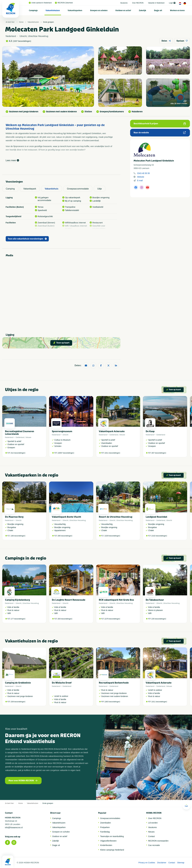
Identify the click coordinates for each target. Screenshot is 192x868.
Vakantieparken (75, 10)
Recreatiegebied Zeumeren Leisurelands (20, 433)
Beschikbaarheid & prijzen (160, 124)
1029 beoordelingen (112, 536)
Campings (33, 10)
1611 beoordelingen (112, 453)
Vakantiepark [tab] (30, 189)
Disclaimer (162, 863)
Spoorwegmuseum (62, 431)
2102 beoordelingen (159, 536)
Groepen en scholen (99, 10)
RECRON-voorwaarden (158, 841)
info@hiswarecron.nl (14, 827)
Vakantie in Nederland (156, 3)
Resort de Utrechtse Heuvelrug (116, 517)
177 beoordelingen (18, 619)
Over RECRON (138, 3)
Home (21, 22)
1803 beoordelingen (112, 702)
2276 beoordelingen (112, 619)
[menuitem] (33, 10)
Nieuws (151, 832)
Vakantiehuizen (53, 10)
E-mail (140, 180)
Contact (152, 836)
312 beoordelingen (18, 453)
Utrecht (65, 435)
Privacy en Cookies (147, 863)
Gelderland (20, 437)
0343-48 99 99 (143, 173)
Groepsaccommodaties (110, 818)
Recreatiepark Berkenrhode (114, 683)
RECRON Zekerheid (64, 3)
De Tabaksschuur (155, 600)
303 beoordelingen (65, 619)
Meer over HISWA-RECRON (23, 781)
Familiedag (105, 832)
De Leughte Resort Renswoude (69, 600)
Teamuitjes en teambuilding (112, 836)
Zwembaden (106, 823)
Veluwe (28, 437)
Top (186, 805)
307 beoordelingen (159, 453)
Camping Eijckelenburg (17, 600)
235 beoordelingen (159, 619)
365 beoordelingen (65, 536)
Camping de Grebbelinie (18, 683)
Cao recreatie (154, 845)
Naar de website (160, 133)
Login (172, 3)
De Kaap (150, 431)
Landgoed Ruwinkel (156, 517)
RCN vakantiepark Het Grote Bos (116, 600)
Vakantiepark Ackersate (112, 431)
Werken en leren (177, 10)
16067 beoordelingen (66, 453)
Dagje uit (158, 10)
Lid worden (153, 823)
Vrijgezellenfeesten (108, 841)
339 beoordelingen (18, 702)
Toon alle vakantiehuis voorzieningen (27, 239)
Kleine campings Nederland (112, 850)
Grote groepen (48, 22)
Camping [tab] (10, 189)
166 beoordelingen (18, 536)
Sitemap (181, 863)
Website (141, 177)
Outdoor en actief (123, 10)
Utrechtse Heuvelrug (78, 520)
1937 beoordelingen (22, 41)
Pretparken (105, 827)
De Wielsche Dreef (62, 683)
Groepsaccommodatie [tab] (78, 189)
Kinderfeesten (106, 845)
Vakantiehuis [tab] (52, 189)
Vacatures (124, 3)
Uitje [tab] (100, 189)
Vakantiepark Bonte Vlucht (66, 517)
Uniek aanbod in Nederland (40, 3)
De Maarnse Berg (14, 517)
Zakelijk (143, 10)
